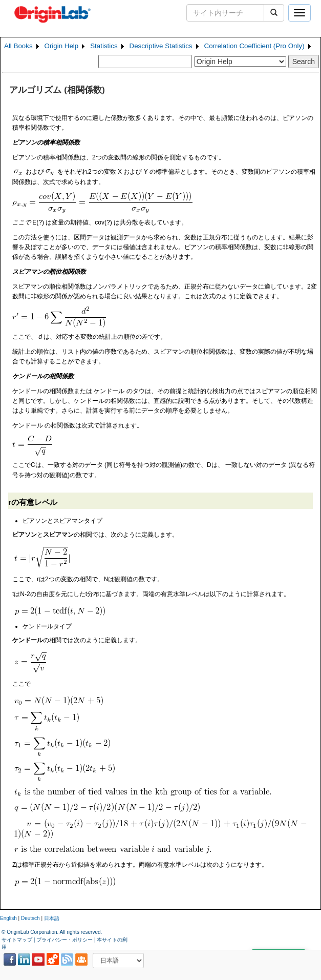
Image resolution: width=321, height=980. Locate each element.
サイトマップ (17, 940)
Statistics (104, 46)
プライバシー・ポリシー (65, 940)
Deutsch (30, 918)
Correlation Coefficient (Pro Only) (254, 46)
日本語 (52, 918)
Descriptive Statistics (161, 46)
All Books (18, 46)
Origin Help (62, 46)
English (8, 918)
